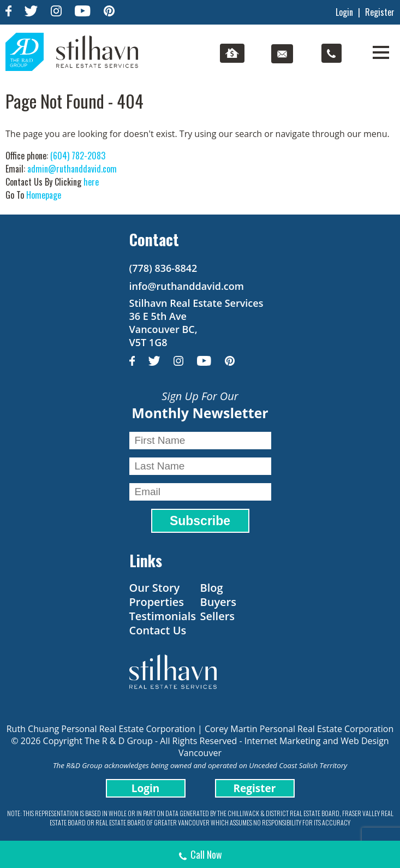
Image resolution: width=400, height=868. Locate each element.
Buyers (218, 602)
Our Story (155, 588)
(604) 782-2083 (78, 156)
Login (344, 12)
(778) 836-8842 (163, 268)
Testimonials (163, 616)
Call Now (200, 856)
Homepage (44, 195)
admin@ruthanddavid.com (72, 169)
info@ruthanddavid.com (187, 286)
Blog (212, 588)
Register (380, 12)
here (91, 182)
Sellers (218, 616)
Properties (157, 602)
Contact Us (158, 630)
